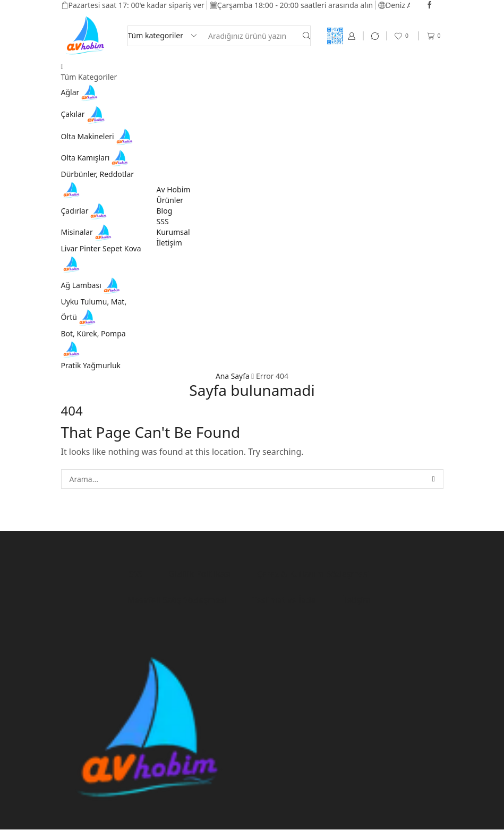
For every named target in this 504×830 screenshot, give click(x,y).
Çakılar (84, 114)
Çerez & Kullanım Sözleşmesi (314, 574)
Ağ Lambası (92, 285)
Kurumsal (173, 232)
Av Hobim (174, 189)
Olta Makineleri (98, 136)
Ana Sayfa (233, 376)
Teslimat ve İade (284, 600)
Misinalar (88, 232)
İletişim (169, 243)
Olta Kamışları (96, 158)
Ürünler (170, 200)
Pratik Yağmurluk (91, 365)
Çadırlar (86, 211)
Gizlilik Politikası (199, 574)
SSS (163, 221)
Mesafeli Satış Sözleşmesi (176, 600)
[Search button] (306, 36)
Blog (165, 211)
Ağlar (81, 92)
